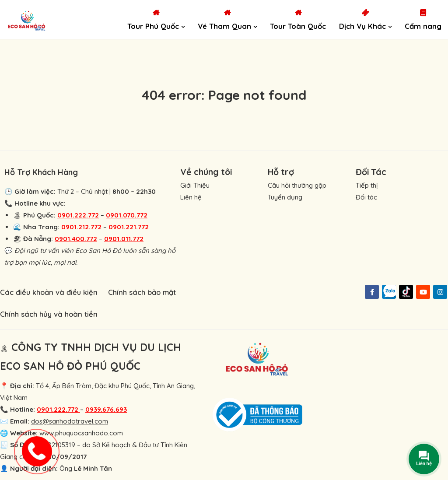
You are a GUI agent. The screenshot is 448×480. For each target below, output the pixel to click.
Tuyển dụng (285, 197)
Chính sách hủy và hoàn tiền (49, 314)
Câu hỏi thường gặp (297, 185)
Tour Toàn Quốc (298, 26)
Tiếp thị (367, 185)
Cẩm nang (423, 26)
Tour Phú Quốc (153, 26)
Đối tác (366, 197)
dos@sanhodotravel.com (70, 421)
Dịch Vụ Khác (362, 26)
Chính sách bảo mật (142, 292)
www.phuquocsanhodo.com (81, 433)
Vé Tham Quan (224, 26)
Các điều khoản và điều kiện (49, 292)
